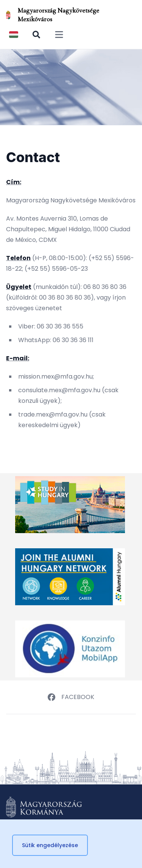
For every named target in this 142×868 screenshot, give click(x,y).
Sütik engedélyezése (50, 845)
